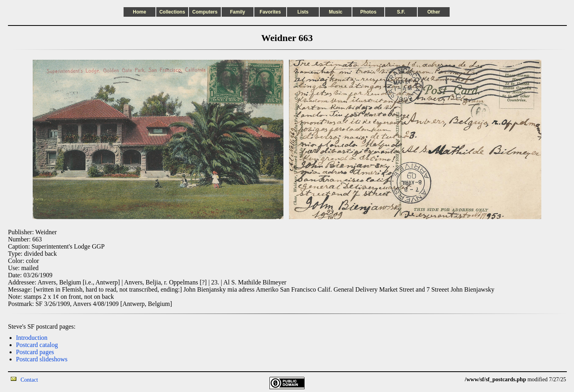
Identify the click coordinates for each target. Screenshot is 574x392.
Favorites (270, 12)
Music (336, 12)
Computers (205, 12)
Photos (369, 12)
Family (238, 12)
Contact (29, 380)
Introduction (32, 338)
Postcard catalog (37, 345)
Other (434, 12)
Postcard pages (35, 352)
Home (139, 12)
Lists (303, 12)
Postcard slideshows (42, 359)
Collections (172, 12)
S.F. (401, 12)
